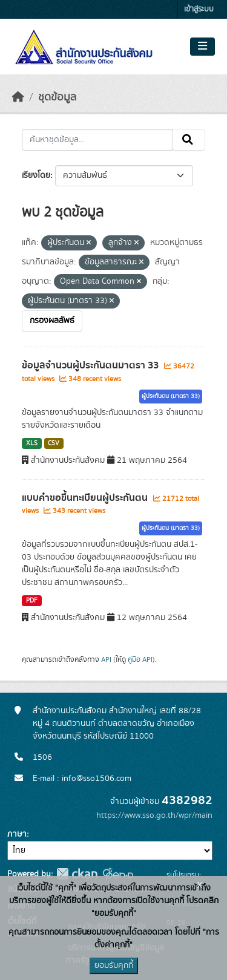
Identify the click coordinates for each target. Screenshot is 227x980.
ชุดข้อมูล (57, 97)
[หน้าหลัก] (18, 97)
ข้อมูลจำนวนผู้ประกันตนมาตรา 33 (91, 365)
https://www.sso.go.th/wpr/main (154, 815)
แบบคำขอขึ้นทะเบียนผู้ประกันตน (86, 498)
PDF (32, 601)
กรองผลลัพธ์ (52, 321)
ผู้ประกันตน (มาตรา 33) (171, 396)
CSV (54, 443)
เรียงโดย (36, 175)
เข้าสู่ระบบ (199, 9)
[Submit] (189, 140)
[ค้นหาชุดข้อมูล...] (97, 140)
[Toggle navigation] (202, 47)
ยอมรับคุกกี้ (114, 965)
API (106, 659)
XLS (32, 443)
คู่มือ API (140, 659)
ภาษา (17, 834)
